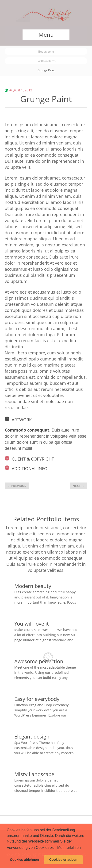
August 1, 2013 (21, 90)
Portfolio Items (46, 61)
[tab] (46, 420)
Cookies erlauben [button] (63, 860)
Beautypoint (46, 51)
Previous (17, 486)
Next (79, 486)
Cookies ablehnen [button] (24, 860)
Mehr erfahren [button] (69, 848)
